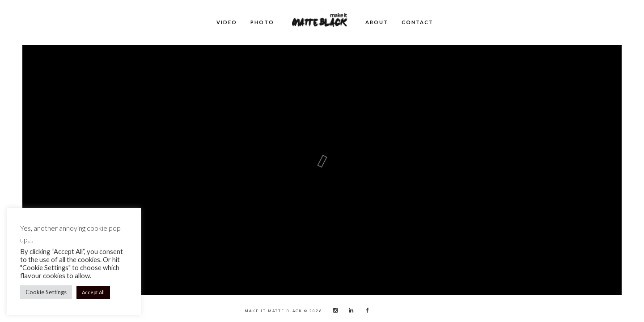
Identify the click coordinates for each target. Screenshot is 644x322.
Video (227, 22)
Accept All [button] (93, 292)
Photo (262, 22)
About (377, 22)
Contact (417, 22)
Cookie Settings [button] (46, 292)
